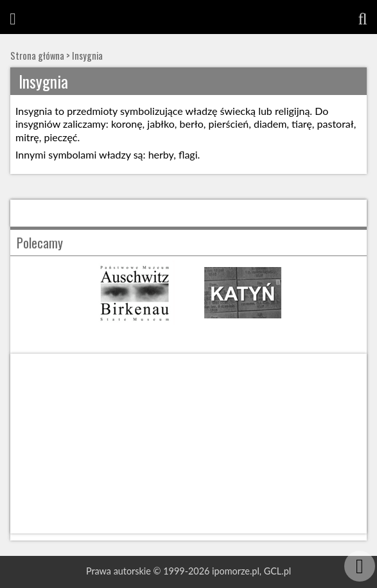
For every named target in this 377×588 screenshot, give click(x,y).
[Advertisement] (189, 444)
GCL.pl (277, 571)
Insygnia (87, 56)
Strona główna (37, 56)
